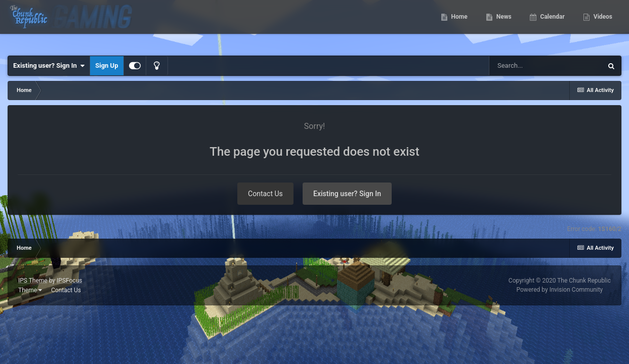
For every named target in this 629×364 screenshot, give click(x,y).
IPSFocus (69, 281)
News (503, 25)
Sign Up (107, 65)
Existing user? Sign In (49, 66)
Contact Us (265, 194)
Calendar (552, 25)
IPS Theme (33, 281)
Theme (30, 290)
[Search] (546, 66)
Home (459, 25)
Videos (602, 25)
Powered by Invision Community (560, 290)
